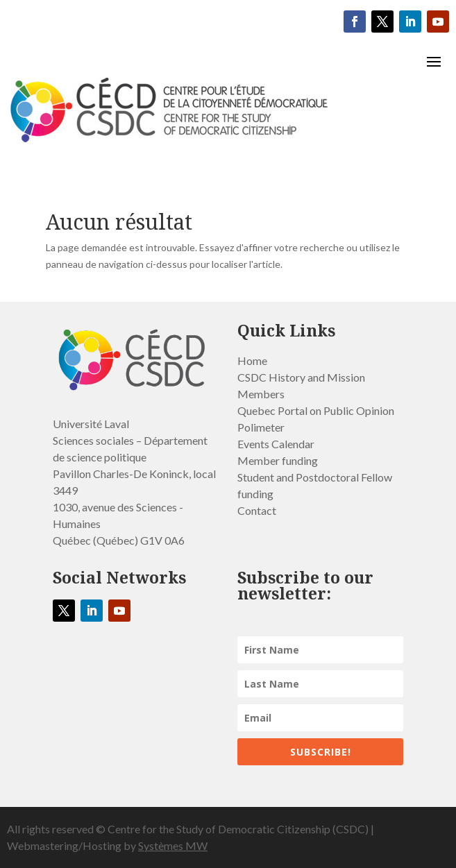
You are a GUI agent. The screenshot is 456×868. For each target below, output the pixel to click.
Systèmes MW (173, 845)
